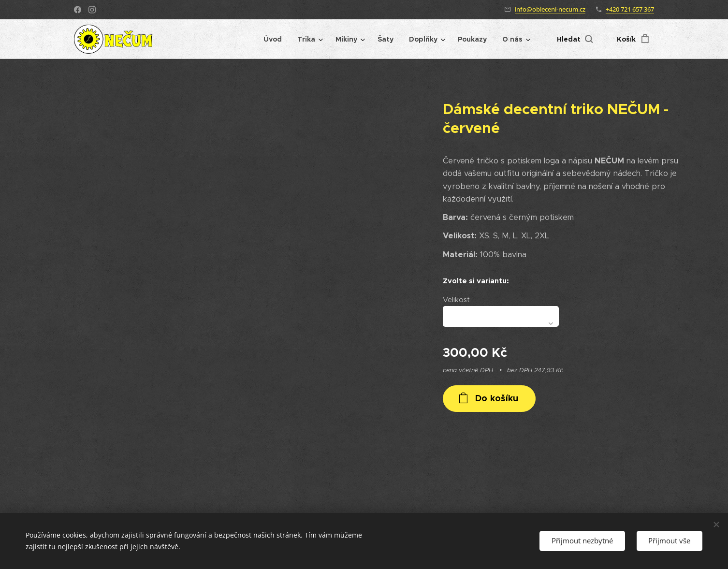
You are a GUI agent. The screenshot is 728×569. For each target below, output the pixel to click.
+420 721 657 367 (630, 9)
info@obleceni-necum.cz (550, 9)
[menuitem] (275, 39)
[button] (575, 39)
